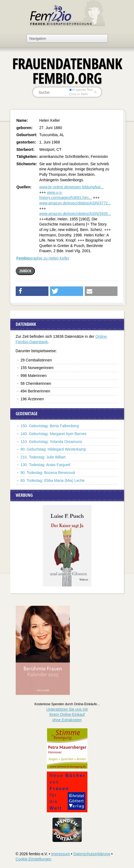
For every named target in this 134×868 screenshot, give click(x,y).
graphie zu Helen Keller (43, 258)
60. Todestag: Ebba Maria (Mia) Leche (53, 480)
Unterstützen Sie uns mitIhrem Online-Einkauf (67, 715)
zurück (25, 271)
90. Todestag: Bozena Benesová (48, 473)
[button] (32, 291)
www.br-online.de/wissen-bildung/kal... (71, 187)
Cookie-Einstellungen (34, 859)
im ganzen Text (81, 90)
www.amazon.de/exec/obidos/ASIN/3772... (75, 203)
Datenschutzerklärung (92, 854)
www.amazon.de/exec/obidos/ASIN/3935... (75, 214)
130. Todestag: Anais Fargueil (45, 465)
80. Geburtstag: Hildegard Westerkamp (53, 449)
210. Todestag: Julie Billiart (43, 457)
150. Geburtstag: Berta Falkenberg (50, 426)
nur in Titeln (78, 94)
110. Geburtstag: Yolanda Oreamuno (51, 442)
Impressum (61, 854)
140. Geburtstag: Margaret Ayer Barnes (54, 434)
